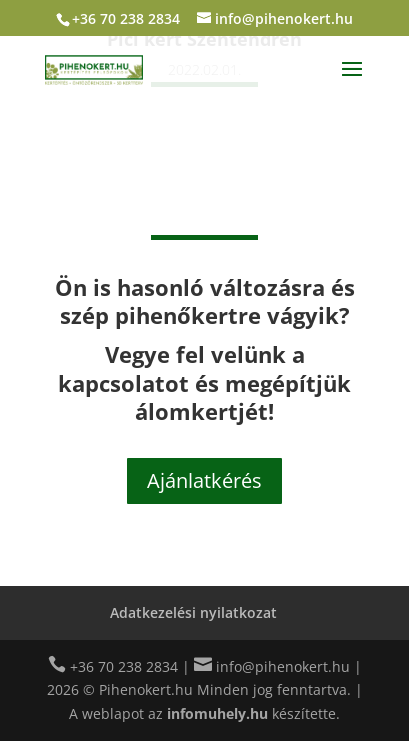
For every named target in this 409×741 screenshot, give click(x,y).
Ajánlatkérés (204, 480)
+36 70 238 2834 (126, 18)
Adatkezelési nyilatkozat (193, 612)
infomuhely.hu (217, 713)
